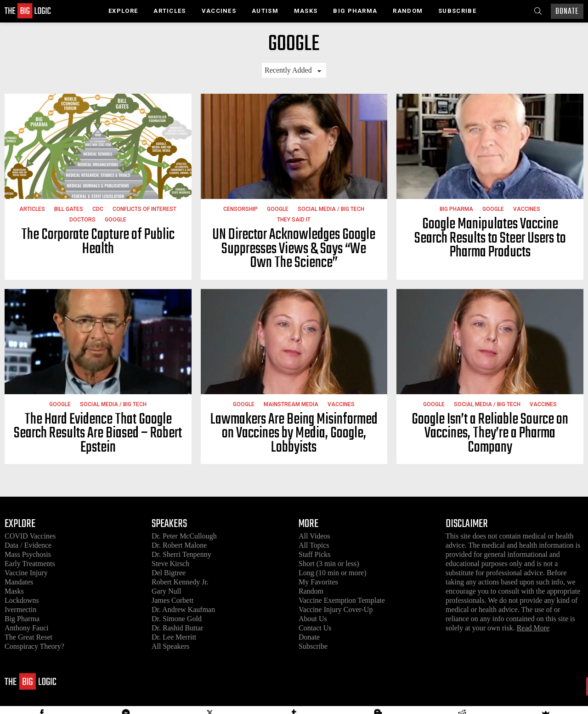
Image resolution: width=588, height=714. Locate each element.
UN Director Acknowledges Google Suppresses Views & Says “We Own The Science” (294, 249)
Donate (567, 12)
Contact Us (315, 628)
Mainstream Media (291, 404)
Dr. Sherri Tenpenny (181, 554)
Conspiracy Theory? (34, 646)
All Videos (314, 536)
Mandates (19, 582)
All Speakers (170, 646)
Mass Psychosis (28, 554)
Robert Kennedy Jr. (180, 582)
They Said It (294, 220)
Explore (123, 11)
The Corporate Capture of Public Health (98, 242)
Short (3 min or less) (329, 564)
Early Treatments (30, 564)
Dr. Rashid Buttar (177, 628)
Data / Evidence (28, 545)
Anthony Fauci (27, 628)
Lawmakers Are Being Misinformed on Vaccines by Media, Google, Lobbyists (294, 434)
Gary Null (166, 591)
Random (408, 11)
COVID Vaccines (30, 536)
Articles (170, 11)
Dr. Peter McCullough (184, 536)
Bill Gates (69, 209)
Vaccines (219, 11)
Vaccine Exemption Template (342, 600)
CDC (98, 209)
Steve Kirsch (170, 564)
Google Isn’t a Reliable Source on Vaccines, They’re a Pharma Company (490, 434)
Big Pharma (355, 11)
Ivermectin (20, 609)
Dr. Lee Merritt (174, 637)
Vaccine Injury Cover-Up (336, 609)
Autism (265, 11)
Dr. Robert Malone (179, 545)
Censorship (240, 209)
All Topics (314, 545)
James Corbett (172, 600)
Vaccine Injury (26, 573)
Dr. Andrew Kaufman (183, 609)
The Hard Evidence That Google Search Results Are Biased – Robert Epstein (98, 434)
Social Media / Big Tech (331, 209)
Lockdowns (22, 600)
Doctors (82, 220)
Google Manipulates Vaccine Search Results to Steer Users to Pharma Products (490, 238)
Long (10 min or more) (333, 573)
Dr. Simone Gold (177, 619)
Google (116, 220)
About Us (313, 619)
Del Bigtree (169, 573)
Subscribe (457, 11)
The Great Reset (28, 637)
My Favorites (318, 582)
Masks (306, 11)
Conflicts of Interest (144, 209)
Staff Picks (314, 554)
